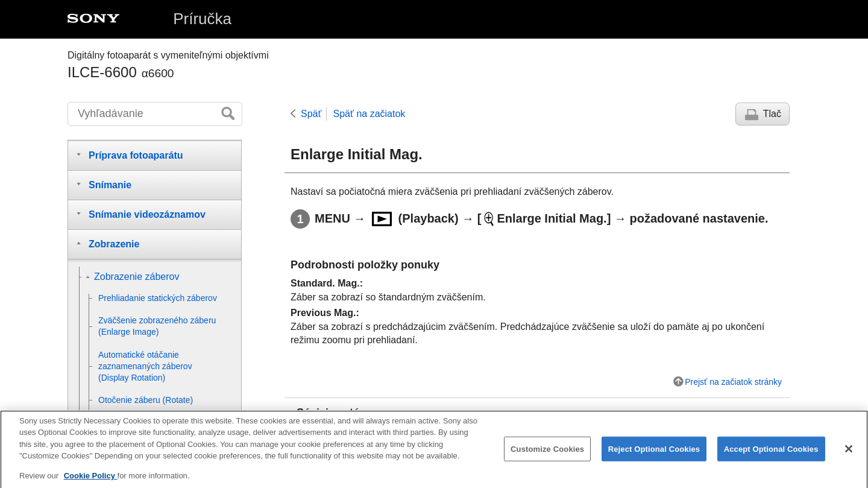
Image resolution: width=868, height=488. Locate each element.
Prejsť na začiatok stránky (733, 382)
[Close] (849, 454)
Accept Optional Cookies (771, 453)
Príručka (202, 19)
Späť (311, 114)
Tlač (772, 114)
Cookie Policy (91, 480)
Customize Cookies (547, 453)
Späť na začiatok (369, 114)
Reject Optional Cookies (654, 453)
